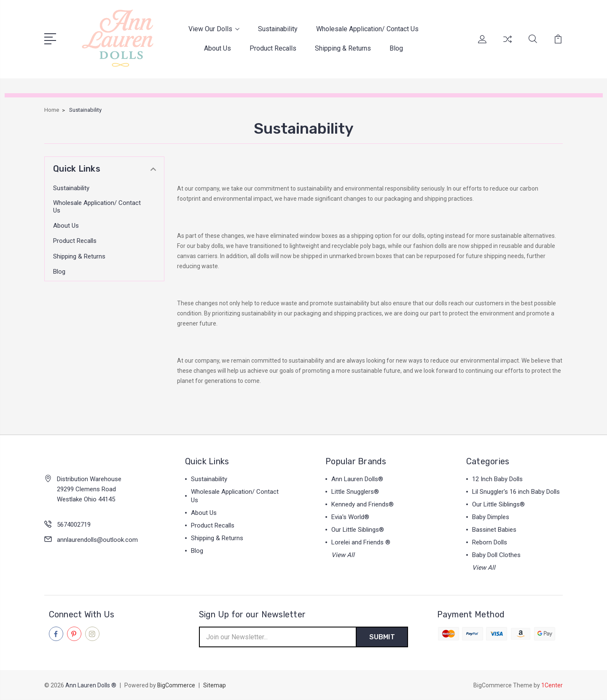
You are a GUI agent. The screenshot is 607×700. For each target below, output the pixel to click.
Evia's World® (350, 517)
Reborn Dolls (490, 542)
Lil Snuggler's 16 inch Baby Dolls (516, 492)
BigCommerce (176, 686)
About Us (218, 48)
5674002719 (74, 524)
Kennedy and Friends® (363, 504)
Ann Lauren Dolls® (357, 479)
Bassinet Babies (494, 530)
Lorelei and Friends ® (361, 542)
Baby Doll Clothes (496, 555)
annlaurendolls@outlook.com (97, 539)
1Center (552, 686)
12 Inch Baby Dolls (497, 479)
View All (343, 555)
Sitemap (215, 686)
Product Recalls (273, 48)
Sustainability (278, 29)
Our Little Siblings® (358, 530)
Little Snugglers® (355, 492)
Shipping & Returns (343, 48)
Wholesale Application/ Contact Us (367, 29)
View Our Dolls (214, 29)
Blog (396, 48)
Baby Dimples (491, 517)
